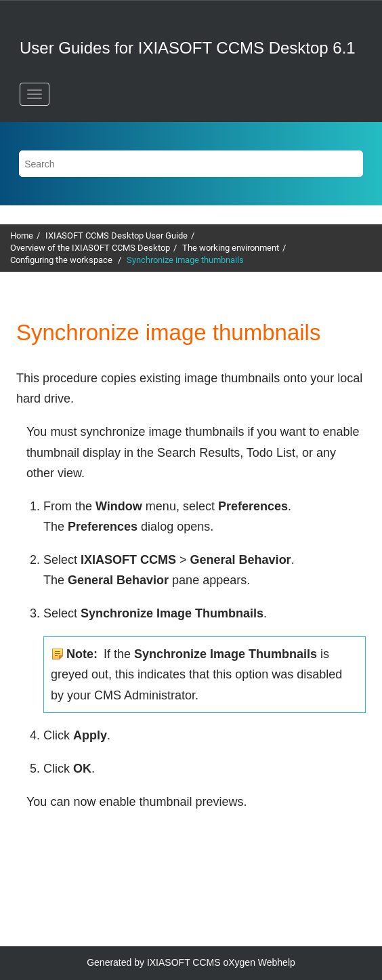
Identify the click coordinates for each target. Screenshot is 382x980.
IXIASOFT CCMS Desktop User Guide (116, 236)
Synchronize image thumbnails (185, 260)
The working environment (231, 248)
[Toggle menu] (35, 94)
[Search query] (191, 164)
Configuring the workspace (62, 260)
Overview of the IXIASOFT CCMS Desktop (90, 248)
